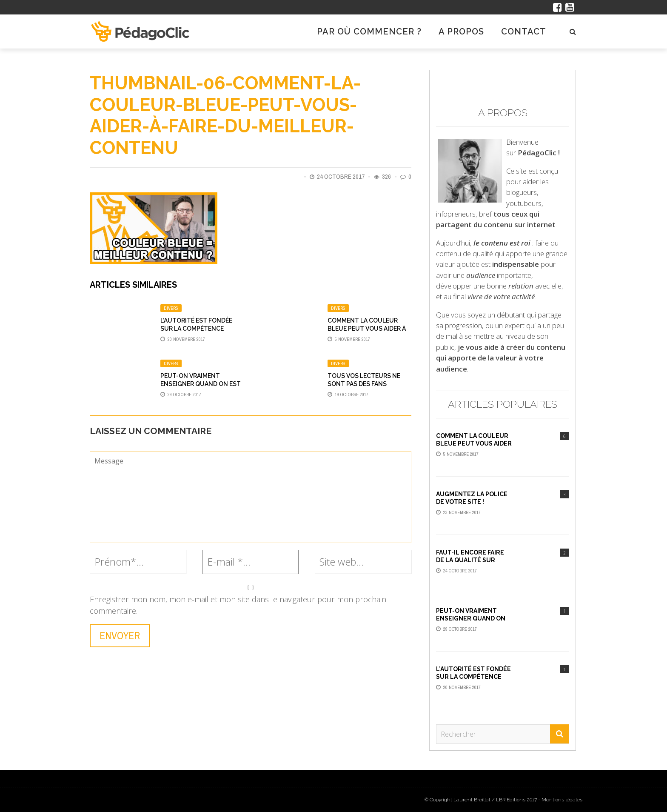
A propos (461, 31)
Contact (524, 31)
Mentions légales (562, 800)
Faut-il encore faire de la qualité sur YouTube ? (470, 560)
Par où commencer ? (369, 31)
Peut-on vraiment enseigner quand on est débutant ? (201, 383)
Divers (171, 308)
